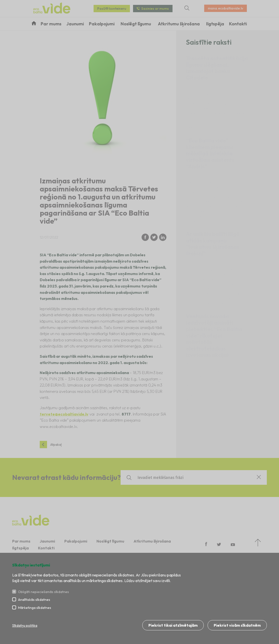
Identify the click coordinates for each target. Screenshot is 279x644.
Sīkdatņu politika (25, 625)
